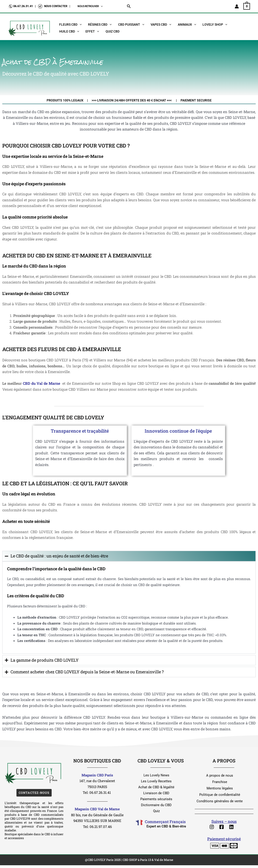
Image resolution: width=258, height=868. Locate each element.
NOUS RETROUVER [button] (90, 6)
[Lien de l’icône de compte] (237, 6)
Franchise (220, 782)
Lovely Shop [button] (215, 25)
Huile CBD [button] (69, 31)
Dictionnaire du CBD (156, 805)
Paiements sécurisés (156, 799)
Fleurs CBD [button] (70, 25)
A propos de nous (220, 775)
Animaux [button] (187, 25)
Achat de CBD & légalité (156, 787)
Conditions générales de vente (220, 801)
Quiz (156, 811)
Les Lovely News (156, 775)
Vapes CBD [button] (161, 25)
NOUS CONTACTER (56, 6)
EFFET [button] (92, 31)
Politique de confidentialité (220, 795)
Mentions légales (220, 788)
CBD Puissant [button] (131, 25)
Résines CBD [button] (100, 25)
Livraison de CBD (156, 793)
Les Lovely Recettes (156, 781)
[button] (101, 6)
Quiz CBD (113, 31)
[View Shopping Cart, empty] (247, 6)
